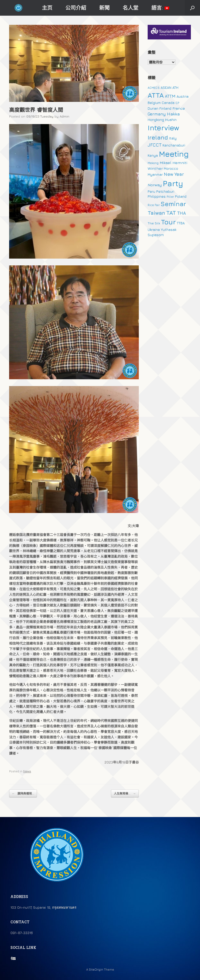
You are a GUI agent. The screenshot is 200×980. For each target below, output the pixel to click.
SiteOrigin (96, 970)
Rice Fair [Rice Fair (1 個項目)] (154, 205)
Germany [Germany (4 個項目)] (157, 114)
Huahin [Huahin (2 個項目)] (171, 120)
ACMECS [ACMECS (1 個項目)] (154, 88)
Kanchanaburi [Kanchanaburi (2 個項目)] (174, 145)
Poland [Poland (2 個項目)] (181, 196)
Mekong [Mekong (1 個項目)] (153, 163)
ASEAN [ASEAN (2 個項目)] (166, 87)
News (27, 771)
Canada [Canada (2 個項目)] (168, 103)
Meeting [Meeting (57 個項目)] (174, 154)
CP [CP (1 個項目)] (177, 103)
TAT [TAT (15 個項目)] (171, 213)
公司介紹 (76, 8)
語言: (160, 8)
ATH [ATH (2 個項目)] (175, 87)
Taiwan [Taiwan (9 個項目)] (156, 213)
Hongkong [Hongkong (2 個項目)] (156, 120)
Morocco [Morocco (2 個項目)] (171, 168)
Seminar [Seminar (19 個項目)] (173, 204)
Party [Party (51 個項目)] (173, 183)
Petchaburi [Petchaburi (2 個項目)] (165, 191)
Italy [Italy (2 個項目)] (173, 138)
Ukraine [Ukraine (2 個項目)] (154, 230)
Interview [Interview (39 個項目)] (163, 128)
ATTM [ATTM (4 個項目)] (170, 96)
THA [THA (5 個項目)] (182, 213)
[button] (192, 8)
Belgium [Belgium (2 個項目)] (154, 103)
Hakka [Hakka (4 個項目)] (173, 114)
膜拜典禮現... (23, 794)
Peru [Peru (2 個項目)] (151, 191)
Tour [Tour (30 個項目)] (168, 222)
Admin (64, 116)
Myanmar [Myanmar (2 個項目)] (155, 174)
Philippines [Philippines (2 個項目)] (157, 196)
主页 (47, 8)
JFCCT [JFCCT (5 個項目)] (155, 145)
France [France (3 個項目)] (179, 108)
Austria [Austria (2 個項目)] (183, 96)
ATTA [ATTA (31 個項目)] (156, 95)
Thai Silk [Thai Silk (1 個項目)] (154, 223)
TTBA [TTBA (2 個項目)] (181, 223)
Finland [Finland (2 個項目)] (165, 108)
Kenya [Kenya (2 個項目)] (153, 155)
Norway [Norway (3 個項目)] (155, 185)
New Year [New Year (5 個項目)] (174, 174)
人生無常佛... (125, 794)
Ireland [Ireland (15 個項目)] (158, 137)
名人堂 (130, 8)
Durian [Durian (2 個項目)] (153, 108)
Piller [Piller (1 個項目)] (170, 197)
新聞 (104, 8)
